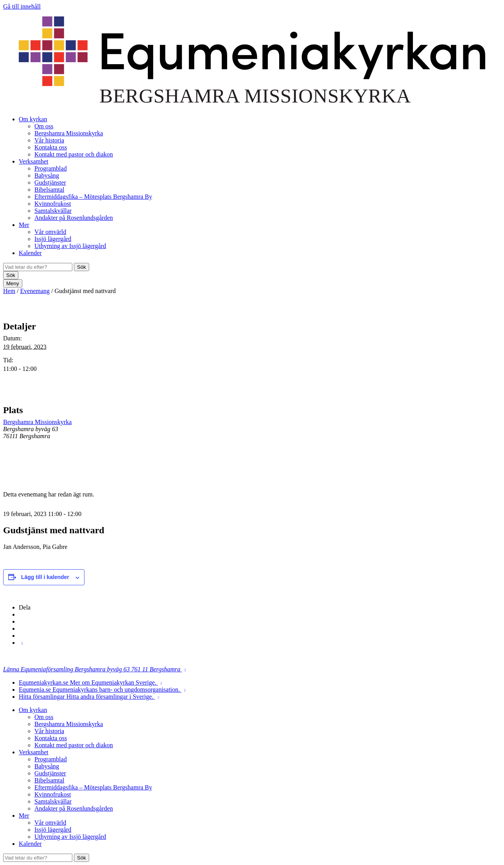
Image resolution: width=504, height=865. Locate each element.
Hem (9, 291)
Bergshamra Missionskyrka (69, 133)
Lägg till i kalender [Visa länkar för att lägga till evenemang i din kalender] (45, 577)
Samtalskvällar (53, 211)
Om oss (44, 126)
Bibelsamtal (49, 190)
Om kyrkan (33, 119)
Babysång (47, 175)
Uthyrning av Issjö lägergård (70, 246)
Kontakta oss (51, 147)
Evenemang (35, 291)
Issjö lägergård (53, 239)
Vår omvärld (50, 232)
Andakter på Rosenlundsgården (74, 218)
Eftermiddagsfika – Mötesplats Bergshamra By (93, 197)
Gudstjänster (50, 183)
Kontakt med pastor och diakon (74, 154)
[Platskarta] (460, 439)
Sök (82, 267)
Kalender (30, 253)
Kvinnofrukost (53, 204)
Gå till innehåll (22, 6)
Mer (24, 225)
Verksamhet (34, 161)
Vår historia (49, 140)
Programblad (51, 168)
